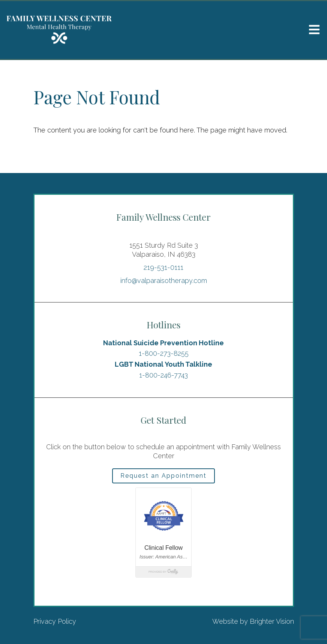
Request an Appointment (163, 476)
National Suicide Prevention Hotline (163, 343)
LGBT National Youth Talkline (163, 364)
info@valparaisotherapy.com (164, 281)
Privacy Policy (55, 621)
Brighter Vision (272, 621)
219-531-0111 (163, 267)
